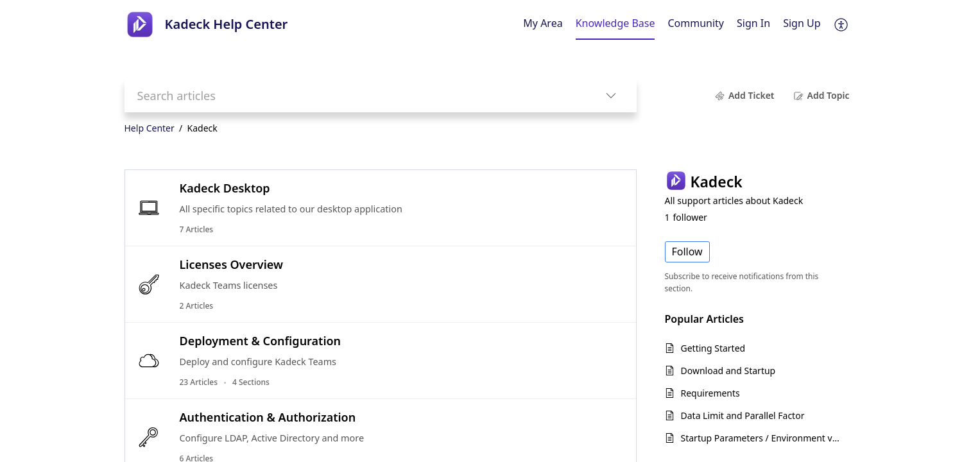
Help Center (150, 128)
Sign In (753, 23)
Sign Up (802, 23)
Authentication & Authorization (268, 417)
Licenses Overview (231, 264)
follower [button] (686, 217)
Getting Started (713, 348)
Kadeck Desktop (225, 188)
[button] (842, 24)
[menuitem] (753, 24)
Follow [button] (687, 252)
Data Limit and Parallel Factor (743, 415)
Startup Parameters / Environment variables (762, 438)
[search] (355, 95)
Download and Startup (728, 371)
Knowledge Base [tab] (615, 23)
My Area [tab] (543, 23)
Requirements (710, 393)
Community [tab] (696, 23)
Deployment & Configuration (261, 341)
